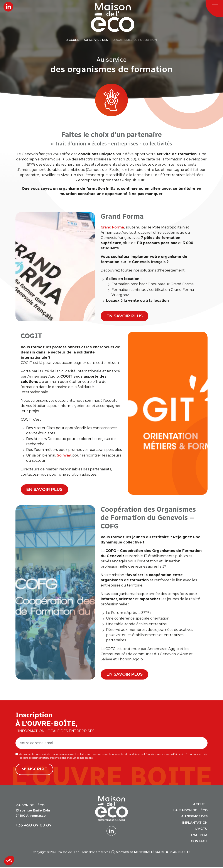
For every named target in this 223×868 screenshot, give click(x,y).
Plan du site (180, 853)
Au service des (194, 817)
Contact (199, 842)
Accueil (200, 805)
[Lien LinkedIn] (8, 7)
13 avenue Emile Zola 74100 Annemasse (33, 811)
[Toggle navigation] (214, 9)
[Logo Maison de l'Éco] (116, 17)
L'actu (201, 830)
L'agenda (199, 836)
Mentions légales (149, 853)
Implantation (195, 823)
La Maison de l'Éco (190, 811)
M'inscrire (34, 770)
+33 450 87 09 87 (34, 826)
